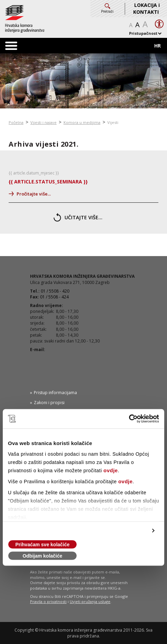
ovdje (111, 470)
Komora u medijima (82, 122)
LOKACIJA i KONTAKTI (146, 8)
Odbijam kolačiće (42, 556)
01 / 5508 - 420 (55, 291)
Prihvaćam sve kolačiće (42, 545)
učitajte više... (78, 217)
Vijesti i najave (43, 122)
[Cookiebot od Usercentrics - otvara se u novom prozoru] (129, 419)
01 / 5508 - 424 (54, 297)
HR (158, 46)
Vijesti (113, 122)
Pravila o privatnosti (48, 601)
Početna (16, 122)
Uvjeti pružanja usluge (90, 601)
